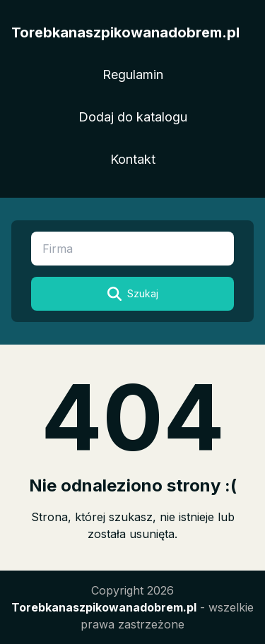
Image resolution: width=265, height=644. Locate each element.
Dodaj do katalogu (133, 117)
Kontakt (133, 159)
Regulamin (133, 74)
